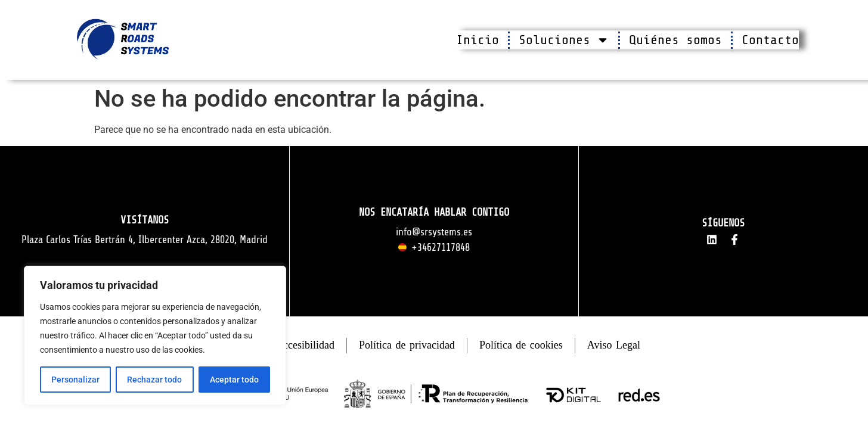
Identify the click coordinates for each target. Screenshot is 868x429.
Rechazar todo (154, 380)
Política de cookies (521, 345)
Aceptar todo (234, 380)
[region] (155, 335)
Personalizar (75, 380)
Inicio (478, 40)
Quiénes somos (675, 40)
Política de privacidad (407, 345)
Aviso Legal (614, 345)
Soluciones (564, 40)
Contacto (770, 40)
